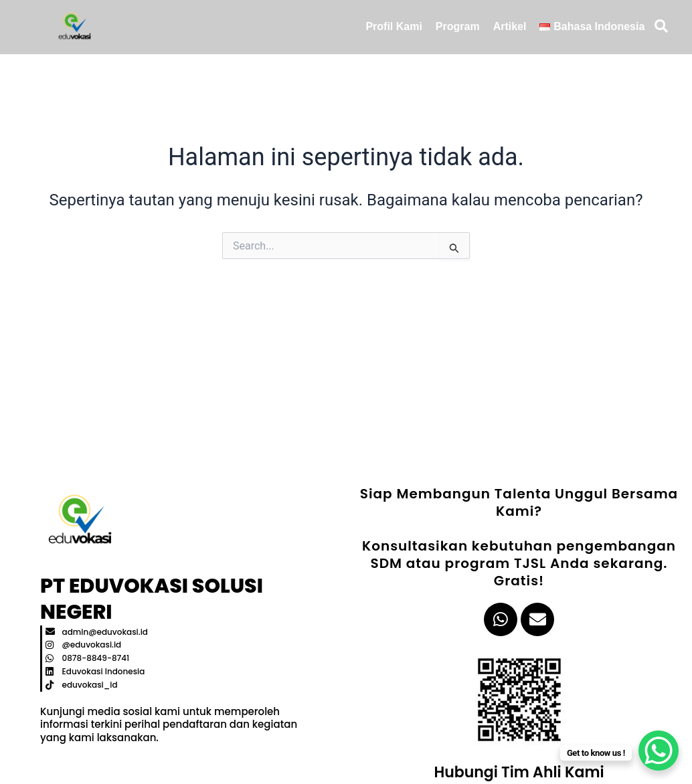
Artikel (510, 26)
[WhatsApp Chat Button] (659, 751)
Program (458, 26)
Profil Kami (394, 26)
